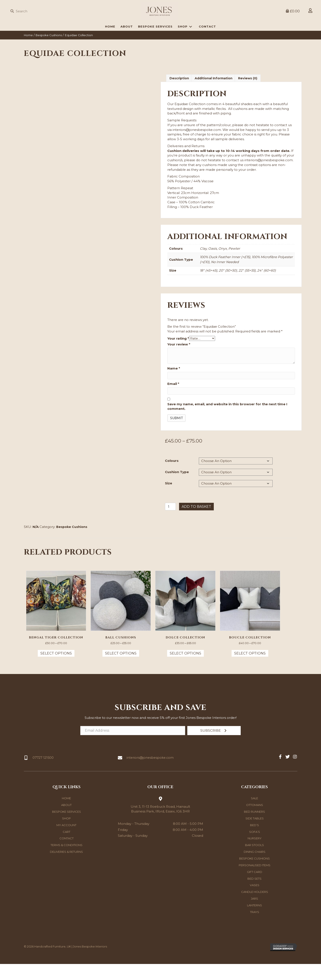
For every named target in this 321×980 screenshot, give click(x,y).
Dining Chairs (255, 868)
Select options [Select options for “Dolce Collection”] (185, 669)
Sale (254, 814)
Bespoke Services (67, 828)
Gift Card (255, 888)
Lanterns (254, 921)
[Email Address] (133, 747)
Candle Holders (255, 908)
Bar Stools (254, 861)
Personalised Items (255, 881)
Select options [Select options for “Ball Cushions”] (121, 669)
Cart (67, 848)
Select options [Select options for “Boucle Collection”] (250, 669)
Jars (254, 915)
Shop (66, 835)
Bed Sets (254, 895)
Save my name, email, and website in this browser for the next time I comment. (227, 421)
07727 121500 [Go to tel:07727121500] (43, 774)
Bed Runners (254, 828)
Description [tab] (180, 93)
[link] (110, 41)
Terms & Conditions (67, 861)
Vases (255, 901)
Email (173, 399)
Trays (255, 928)
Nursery (255, 855)
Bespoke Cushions (51, 50)
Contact (67, 855)
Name (174, 383)
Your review (179, 359)
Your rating (178, 353)
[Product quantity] (170, 522)
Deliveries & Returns (66, 868)
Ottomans (255, 821)
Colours (172, 475)
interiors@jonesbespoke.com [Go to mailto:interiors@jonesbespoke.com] (151, 774)
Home (29, 50)
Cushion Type (177, 487)
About (66, 821)
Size (169, 498)
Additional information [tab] (216, 93)
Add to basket (196, 522)
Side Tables (255, 835)
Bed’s (254, 841)
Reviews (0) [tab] (251, 93)
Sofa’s (255, 848)
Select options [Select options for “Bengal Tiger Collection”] (56, 669)
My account (66, 841)
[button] (214, 747)
